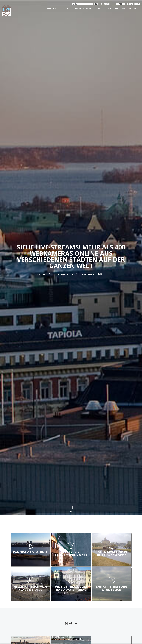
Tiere (67, 9)
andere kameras (84, 9)
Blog (101, 9)
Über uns (113, 9)
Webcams (53, 9)
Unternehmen (130, 9)
